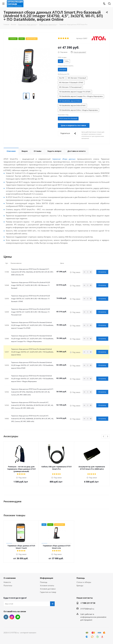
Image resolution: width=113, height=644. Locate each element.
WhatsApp (18, 617)
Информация (47, 578)
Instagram (12, 617)
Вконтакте (6, 617)
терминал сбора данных (64, 159)
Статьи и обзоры (84, 582)
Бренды (80, 585)
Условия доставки (48, 589)
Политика (8, 585)
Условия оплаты (47, 585)
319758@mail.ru (87, 609)
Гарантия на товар (48, 592)
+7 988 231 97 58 (88, 603)
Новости (7, 582)
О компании (10, 578)
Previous (104, 437)
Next (107, 437)
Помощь (44, 582)
